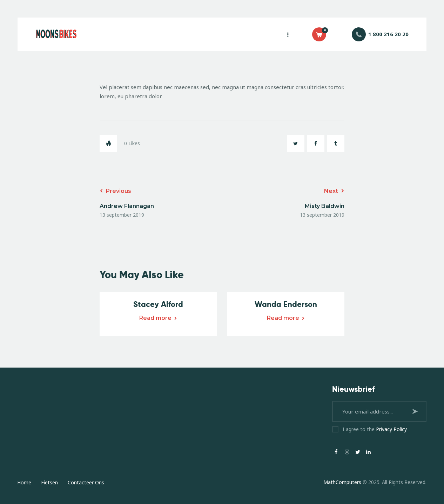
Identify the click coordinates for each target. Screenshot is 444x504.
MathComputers (342, 482)
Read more (155, 318)
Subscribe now (416, 411)
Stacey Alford (158, 304)
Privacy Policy (391, 429)
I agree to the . (375, 429)
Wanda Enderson (286, 304)
